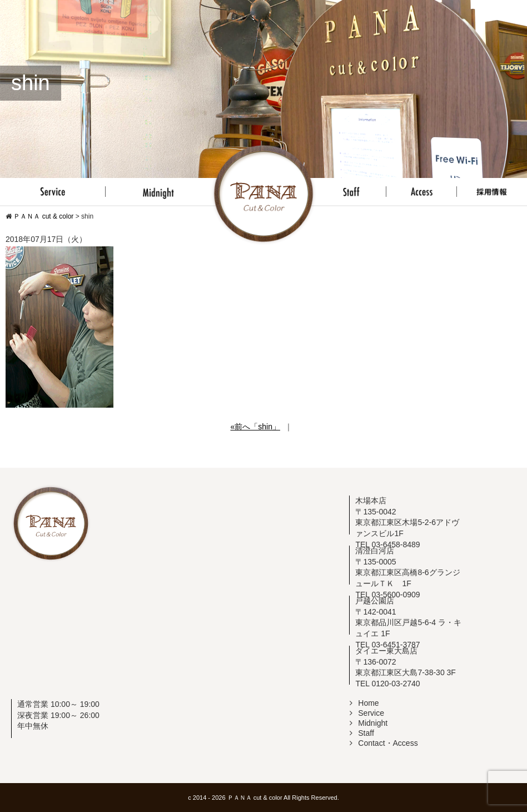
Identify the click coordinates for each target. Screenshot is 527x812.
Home (364, 703)
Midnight (369, 723)
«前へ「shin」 (255, 427)
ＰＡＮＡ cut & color (255, 798)
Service (367, 713)
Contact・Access (384, 743)
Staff (362, 733)
